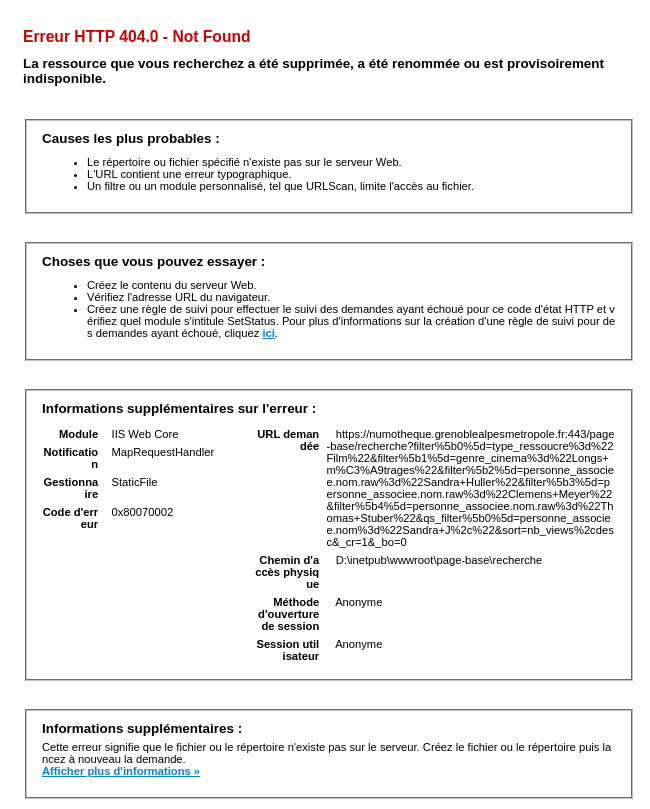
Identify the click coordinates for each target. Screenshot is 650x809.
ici (268, 333)
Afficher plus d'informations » (121, 771)
